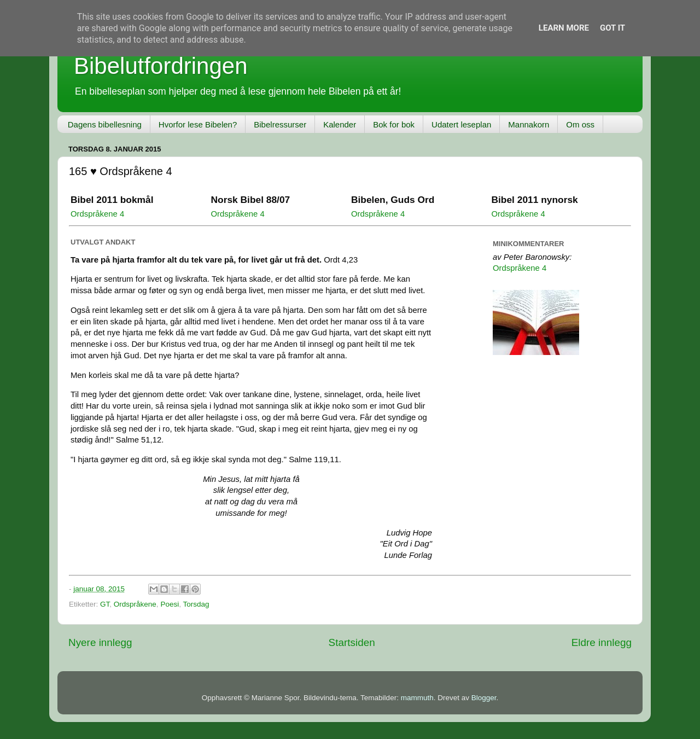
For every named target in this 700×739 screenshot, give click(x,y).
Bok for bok (394, 124)
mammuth (417, 698)
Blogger (484, 698)
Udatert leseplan (461, 124)
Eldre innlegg (602, 642)
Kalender (340, 124)
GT (105, 604)
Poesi (170, 604)
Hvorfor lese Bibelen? (198, 124)
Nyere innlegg (100, 642)
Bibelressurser (280, 124)
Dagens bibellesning (105, 124)
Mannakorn (529, 124)
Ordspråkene (135, 604)
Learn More (564, 28)
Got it (612, 28)
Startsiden (352, 642)
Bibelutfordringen (161, 66)
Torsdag (196, 604)
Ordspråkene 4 (97, 214)
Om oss (580, 124)
